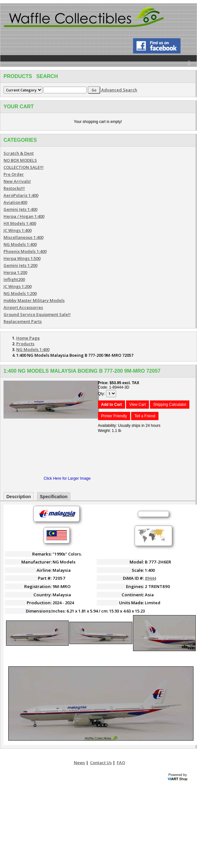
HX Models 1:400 (20, 223)
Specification (54, 497)
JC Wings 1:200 (18, 286)
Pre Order (14, 174)
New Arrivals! (17, 181)
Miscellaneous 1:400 (23, 237)
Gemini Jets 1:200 (20, 265)
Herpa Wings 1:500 (22, 258)
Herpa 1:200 (15, 272)
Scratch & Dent (19, 153)
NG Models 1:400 (20, 244)
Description (19, 497)
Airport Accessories (23, 307)
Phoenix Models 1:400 (25, 251)
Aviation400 (15, 202)
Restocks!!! (14, 188)
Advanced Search (119, 90)
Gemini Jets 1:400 (20, 209)
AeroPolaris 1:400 (21, 195)
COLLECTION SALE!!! (24, 167)
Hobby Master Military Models (34, 300)
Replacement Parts (23, 321)
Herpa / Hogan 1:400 (24, 216)
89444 (150, 578)
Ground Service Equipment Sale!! (37, 314)
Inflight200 (14, 279)
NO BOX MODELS (20, 160)
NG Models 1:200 (20, 293)
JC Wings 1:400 (18, 230)
